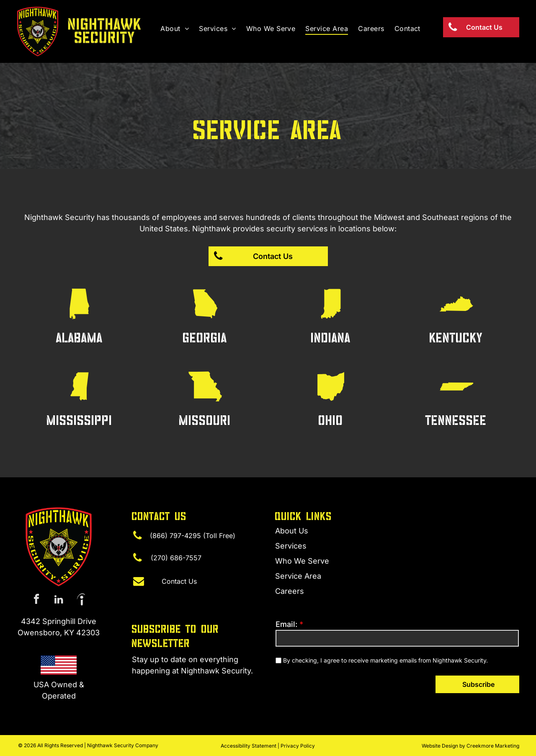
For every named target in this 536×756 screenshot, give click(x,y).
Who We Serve (302, 561)
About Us (292, 531)
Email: (286, 624)
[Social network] (81, 600)
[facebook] (36, 600)
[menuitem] (175, 28)
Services (291, 546)
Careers (290, 591)
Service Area (298, 576)
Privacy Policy (298, 746)
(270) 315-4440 (160, 687)
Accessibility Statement (249, 746)
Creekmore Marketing (493, 746)
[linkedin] (59, 600)
